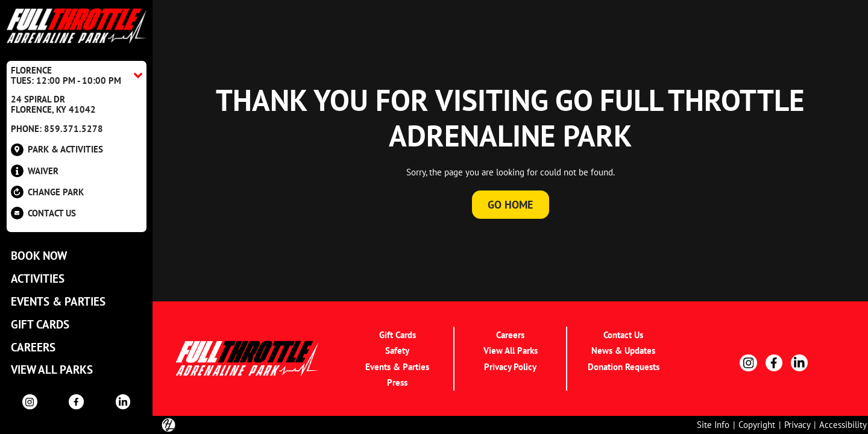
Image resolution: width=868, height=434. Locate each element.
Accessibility (843, 424)
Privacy (797, 424)
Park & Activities (57, 150)
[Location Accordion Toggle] (77, 75)
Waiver (35, 171)
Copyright (757, 424)
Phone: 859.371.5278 (57, 129)
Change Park (47, 192)
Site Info (713, 424)
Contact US (43, 213)
